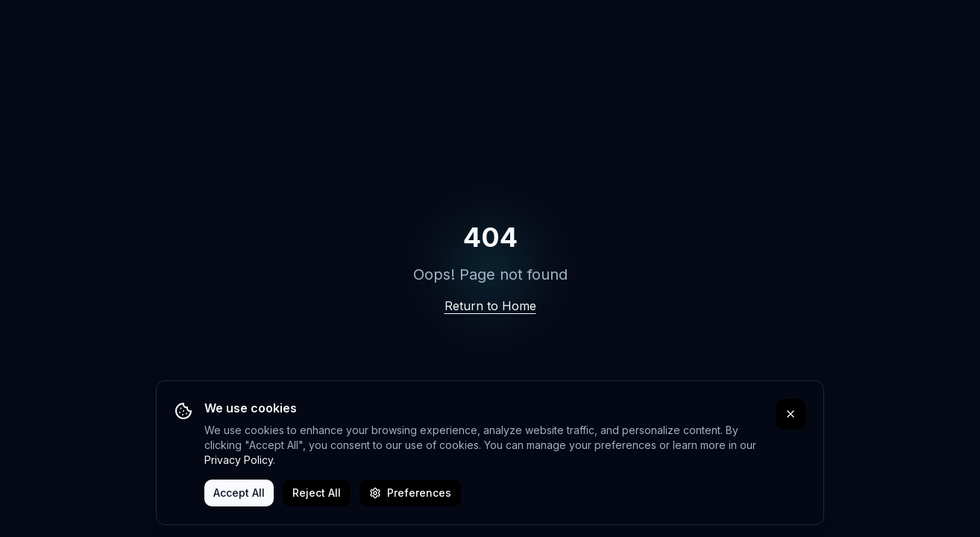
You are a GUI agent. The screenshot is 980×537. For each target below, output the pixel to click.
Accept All (239, 493)
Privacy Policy (239, 460)
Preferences (410, 493)
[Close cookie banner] (791, 414)
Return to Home (490, 306)
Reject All (317, 493)
